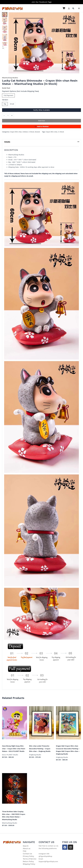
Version (5, 100)
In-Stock (61, 132)
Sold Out (41, 121)
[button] (73, 9)
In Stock (31, 132)
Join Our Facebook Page (42, 2)
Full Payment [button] (8, 95)
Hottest (25, 132)
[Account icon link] (69, 8)
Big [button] (5, 104)
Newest (37, 132)
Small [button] (12, 104)
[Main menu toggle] (79, 8)
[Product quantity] (8, 116)
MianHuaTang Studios (10, 78)
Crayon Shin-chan (16, 132)
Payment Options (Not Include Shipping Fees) (20, 91)
